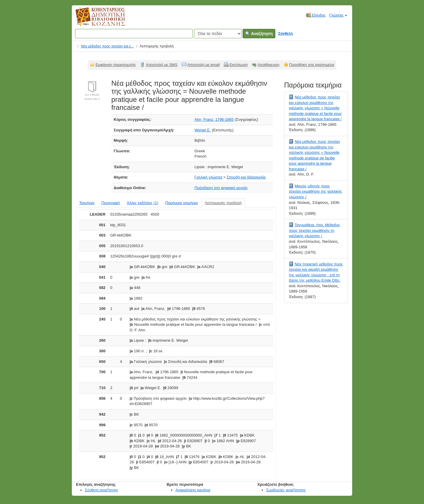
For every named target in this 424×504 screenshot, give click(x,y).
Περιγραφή (111, 203)
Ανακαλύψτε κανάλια (193, 490)
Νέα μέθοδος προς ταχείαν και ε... (107, 46)
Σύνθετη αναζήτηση (101, 490)
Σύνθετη (286, 33)
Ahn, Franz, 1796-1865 (214, 119)
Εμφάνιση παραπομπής (116, 65)
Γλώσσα (338, 15)
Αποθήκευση (269, 65)
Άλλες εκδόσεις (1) (143, 203)
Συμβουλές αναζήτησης (286, 490)
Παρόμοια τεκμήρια (181, 203)
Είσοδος (316, 15)
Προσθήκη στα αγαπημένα (312, 65)
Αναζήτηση (259, 34)
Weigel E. (203, 130)
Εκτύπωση (239, 65)
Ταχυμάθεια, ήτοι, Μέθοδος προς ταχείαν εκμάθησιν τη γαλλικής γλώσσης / (314, 230)
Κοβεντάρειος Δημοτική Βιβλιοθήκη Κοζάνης (95, 20)
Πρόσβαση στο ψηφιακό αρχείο (221, 188)
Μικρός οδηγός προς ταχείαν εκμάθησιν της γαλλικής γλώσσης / (315, 191)
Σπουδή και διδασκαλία (246, 177)
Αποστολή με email (203, 65)
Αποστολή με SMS (162, 65)
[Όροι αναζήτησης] (134, 34)
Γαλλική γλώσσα (208, 177)
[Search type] (218, 34)
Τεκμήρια (87, 203)
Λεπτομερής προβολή (223, 203)
